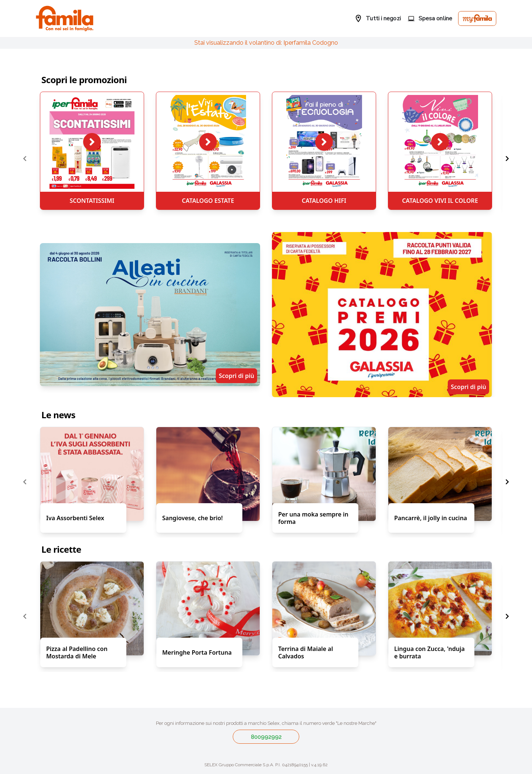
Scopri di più (236, 376)
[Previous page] (25, 159)
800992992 (266, 737)
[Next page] (507, 159)
